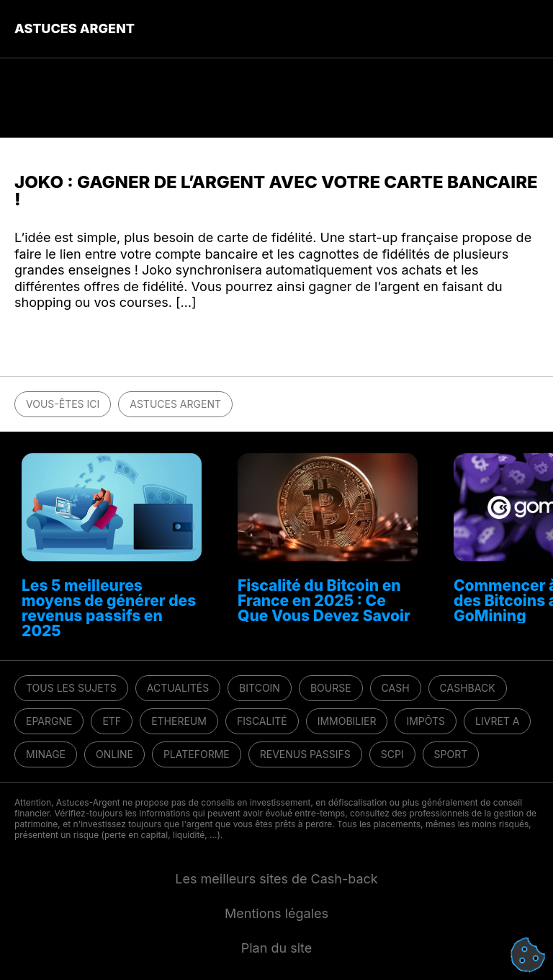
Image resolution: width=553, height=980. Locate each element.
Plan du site (276, 948)
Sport (451, 754)
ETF (112, 721)
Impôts (426, 721)
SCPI (392, 754)
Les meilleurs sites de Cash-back (276, 879)
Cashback (468, 688)
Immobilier (347, 721)
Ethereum (179, 721)
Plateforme (197, 754)
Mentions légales (276, 913)
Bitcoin (260, 688)
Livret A (497, 721)
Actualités (178, 688)
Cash (396, 688)
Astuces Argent (75, 28)
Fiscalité (262, 721)
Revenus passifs (305, 754)
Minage (46, 754)
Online (114, 754)
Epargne (49, 721)
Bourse (331, 688)
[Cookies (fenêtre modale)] (528, 955)
